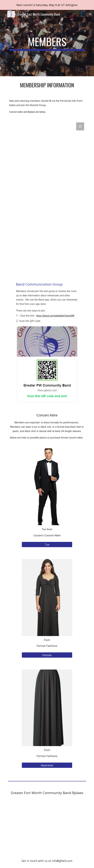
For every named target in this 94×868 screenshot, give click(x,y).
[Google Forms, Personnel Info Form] (47, 197)
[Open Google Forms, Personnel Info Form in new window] (80, 126)
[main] (47, 43)
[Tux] (47, 545)
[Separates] (47, 765)
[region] (47, 5)
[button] (4, 14)
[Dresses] (47, 655)
